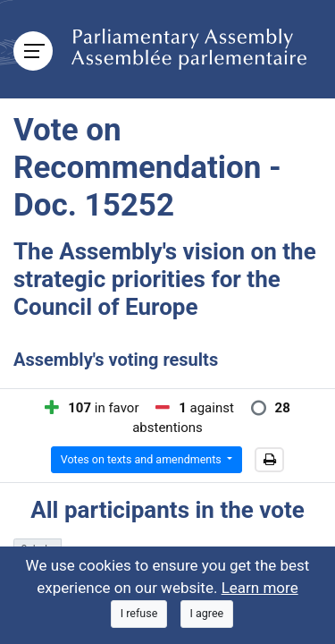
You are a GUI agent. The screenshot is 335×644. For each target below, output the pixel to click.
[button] (269, 460)
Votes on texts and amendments (142, 459)
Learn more (260, 588)
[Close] (139, 614)
